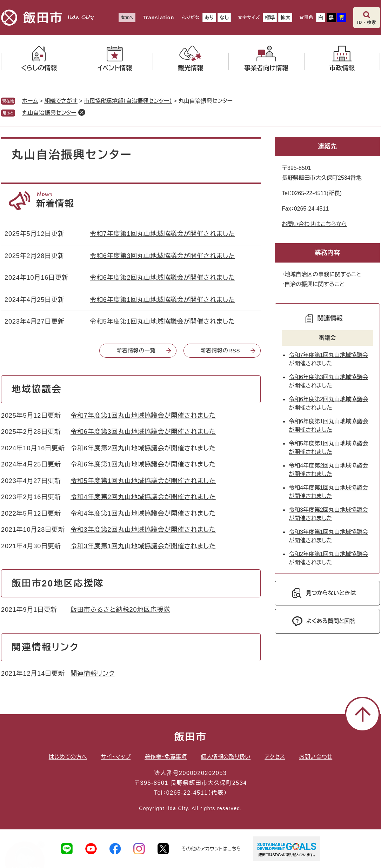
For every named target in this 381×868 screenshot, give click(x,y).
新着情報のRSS (220, 350)
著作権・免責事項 (166, 757)
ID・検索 (367, 22)
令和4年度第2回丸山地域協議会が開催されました (143, 497)
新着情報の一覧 (136, 350)
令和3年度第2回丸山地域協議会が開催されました (143, 530)
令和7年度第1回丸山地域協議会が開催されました (162, 234)
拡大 (285, 18)
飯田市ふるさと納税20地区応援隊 (120, 610)
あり (209, 18)
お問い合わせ (316, 757)
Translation (159, 18)
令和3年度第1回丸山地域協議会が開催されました (143, 546)
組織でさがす (61, 101)
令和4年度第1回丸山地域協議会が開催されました (143, 513)
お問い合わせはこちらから (314, 224)
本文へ (127, 18)
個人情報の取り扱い (226, 757)
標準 (270, 18)
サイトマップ (116, 757)
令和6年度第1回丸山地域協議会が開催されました (162, 300)
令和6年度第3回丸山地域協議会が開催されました (162, 256)
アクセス (275, 757)
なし (224, 18)
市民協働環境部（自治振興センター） (128, 101)
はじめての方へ (68, 757)
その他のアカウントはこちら (211, 849)
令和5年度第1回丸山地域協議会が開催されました (162, 322)
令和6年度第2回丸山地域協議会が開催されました (162, 278)
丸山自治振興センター (49, 113)
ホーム (30, 101)
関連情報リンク (92, 674)
